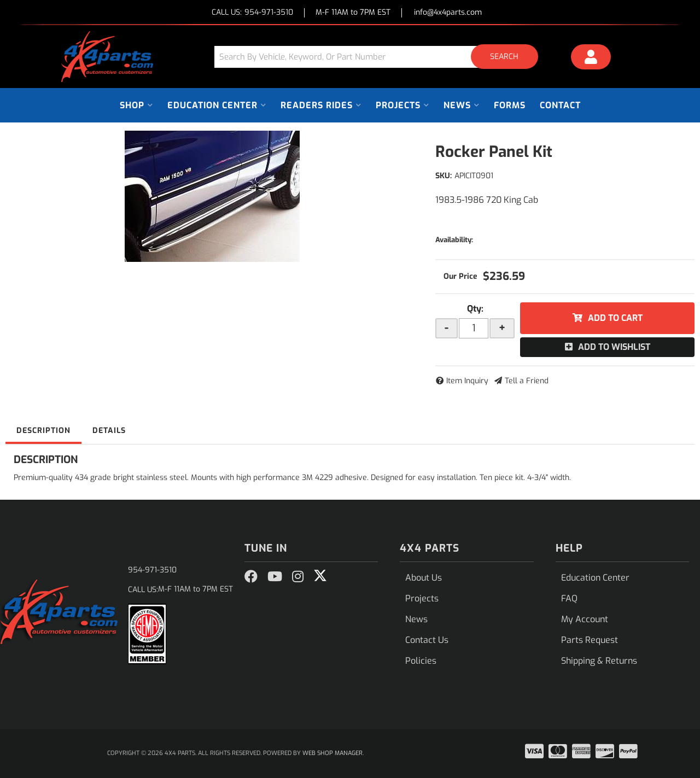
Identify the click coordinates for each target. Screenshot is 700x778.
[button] (380, 57)
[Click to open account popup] (591, 59)
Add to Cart (615, 318)
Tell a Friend (527, 381)
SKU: (444, 176)
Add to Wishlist (614, 347)
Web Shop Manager (332, 753)
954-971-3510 (152, 570)
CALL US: (252, 13)
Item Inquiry (467, 381)
